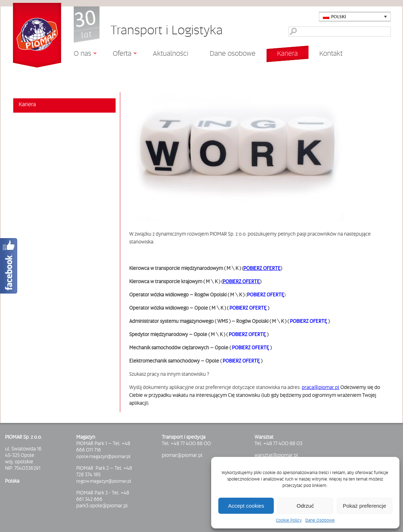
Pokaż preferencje (365, 506)
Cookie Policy (289, 520)
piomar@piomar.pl (182, 455)
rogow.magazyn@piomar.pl (104, 481)
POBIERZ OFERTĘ (262, 268)
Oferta (119, 54)
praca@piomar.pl (321, 387)
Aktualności (171, 53)
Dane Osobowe (320, 520)
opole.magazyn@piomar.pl (103, 456)
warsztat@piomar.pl (276, 455)
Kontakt (331, 53)
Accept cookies (246, 506)
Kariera (287, 53)
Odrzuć (305, 506)
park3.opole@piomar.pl (102, 506)
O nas (80, 54)
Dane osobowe (233, 53)
